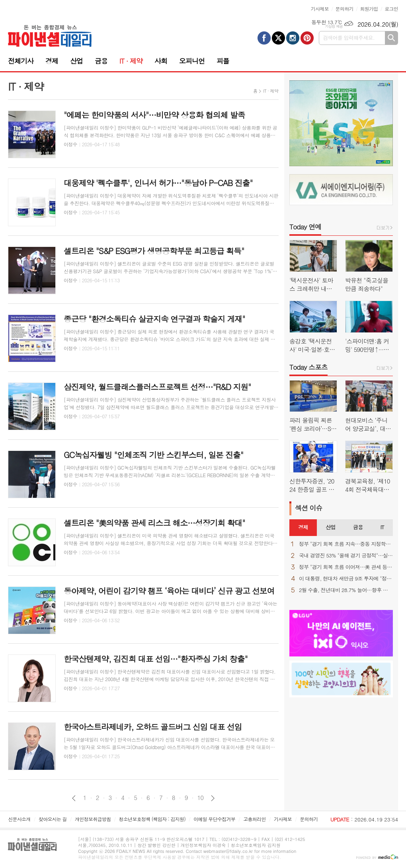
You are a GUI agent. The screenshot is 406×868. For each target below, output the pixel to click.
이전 (74, 798)
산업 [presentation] (330, 527)
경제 (52, 61)
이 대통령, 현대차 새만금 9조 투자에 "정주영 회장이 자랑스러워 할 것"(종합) (346, 579)
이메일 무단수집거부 (214, 819)
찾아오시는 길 (53, 819)
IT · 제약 (131, 61)
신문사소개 (19, 819)
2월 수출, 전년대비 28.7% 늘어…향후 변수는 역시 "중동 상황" (346, 590)
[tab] (303, 528)
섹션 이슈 (309, 508)
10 (201, 798)
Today (305, 227)
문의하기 (345, 9)
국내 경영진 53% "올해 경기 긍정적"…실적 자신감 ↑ (346, 556)
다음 (213, 798)
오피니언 (192, 61)
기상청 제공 (334, 26)
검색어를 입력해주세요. (349, 38)
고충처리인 (254, 819)
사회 (161, 61)
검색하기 (391, 38)
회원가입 (369, 9)
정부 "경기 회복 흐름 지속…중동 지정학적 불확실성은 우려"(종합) (346, 544)
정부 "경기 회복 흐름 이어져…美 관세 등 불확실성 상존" (346, 567)
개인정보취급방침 (93, 819)
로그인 (391, 9)
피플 (223, 61)
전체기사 (21, 61)
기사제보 (320, 9)
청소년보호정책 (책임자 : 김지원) (152, 819)
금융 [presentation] (358, 527)
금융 (101, 61)
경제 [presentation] (303, 527)
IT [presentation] (382, 527)
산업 (76, 61)
